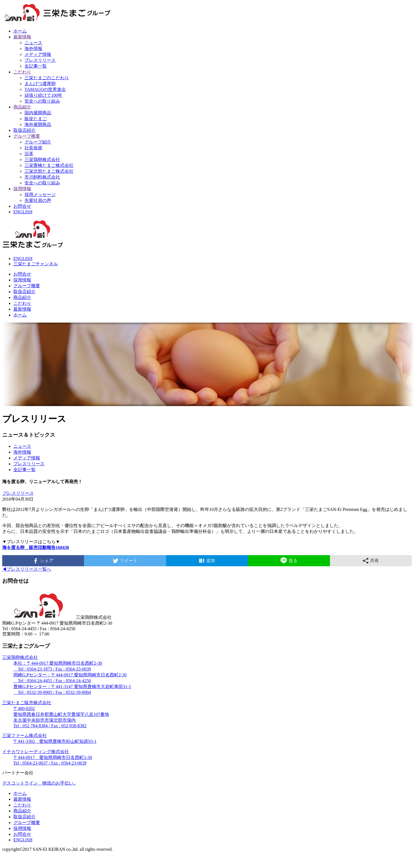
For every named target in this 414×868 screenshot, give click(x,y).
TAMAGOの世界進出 (45, 89)
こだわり (22, 72)
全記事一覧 (36, 66)
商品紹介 (22, 107)
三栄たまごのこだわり (47, 78)
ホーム (20, 31)
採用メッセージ (40, 195)
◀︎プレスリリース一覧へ (27, 569)
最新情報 (22, 37)
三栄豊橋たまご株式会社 (49, 165)
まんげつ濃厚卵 (40, 84)
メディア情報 (38, 54)
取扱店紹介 (24, 130)
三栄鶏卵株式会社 (42, 159)
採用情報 (22, 189)
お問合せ (22, 206)
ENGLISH (23, 212)
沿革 (29, 154)
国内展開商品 (38, 113)
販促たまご (36, 119)
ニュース (33, 43)
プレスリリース (40, 60)
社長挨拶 (33, 148)
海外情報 (33, 49)
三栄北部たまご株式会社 (49, 171)
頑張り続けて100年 (43, 95)
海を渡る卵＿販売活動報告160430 (36, 547)
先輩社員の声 (38, 200)
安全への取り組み (42, 101)
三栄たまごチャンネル (36, 264)
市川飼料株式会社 (42, 177)
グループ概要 (27, 136)
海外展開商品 (38, 124)
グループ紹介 (38, 142)
